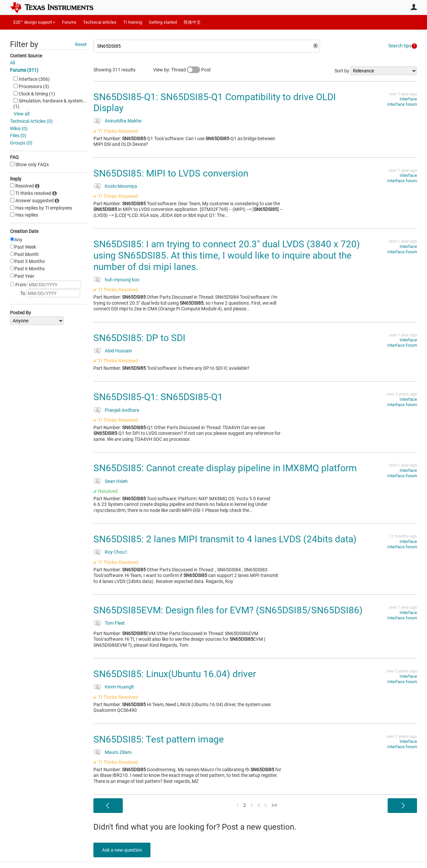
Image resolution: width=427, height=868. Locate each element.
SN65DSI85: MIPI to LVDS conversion (171, 173)
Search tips (400, 46)
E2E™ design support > (34, 22)
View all (22, 114)
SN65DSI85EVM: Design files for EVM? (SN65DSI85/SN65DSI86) (228, 610)
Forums (69, 22)
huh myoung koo (122, 280)
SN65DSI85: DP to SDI (139, 338)
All (13, 63)
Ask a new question (123, 850)
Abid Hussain (118, 351)
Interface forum (402, 104)
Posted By (21, 313)
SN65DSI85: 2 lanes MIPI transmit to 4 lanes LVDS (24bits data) (225, 539)
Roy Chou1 (116, 552)
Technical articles (100, 22)
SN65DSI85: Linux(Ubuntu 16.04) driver (175, 674)
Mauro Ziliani (118, 752)
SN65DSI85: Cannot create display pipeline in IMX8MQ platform (225, 468)
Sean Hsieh (116, 481)
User (414, 7)
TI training (133, 22)
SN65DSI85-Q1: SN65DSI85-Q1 (158, 397)
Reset (81, 44)
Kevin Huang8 (119, 687)
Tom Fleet (115, 623)
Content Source (26, 56)
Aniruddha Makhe (123, 121)
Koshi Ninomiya (121, 186)
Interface (408, 99)
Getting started (163, 22)
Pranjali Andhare (122, 410)
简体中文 (192, 22)
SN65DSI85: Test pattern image (159, 739)
